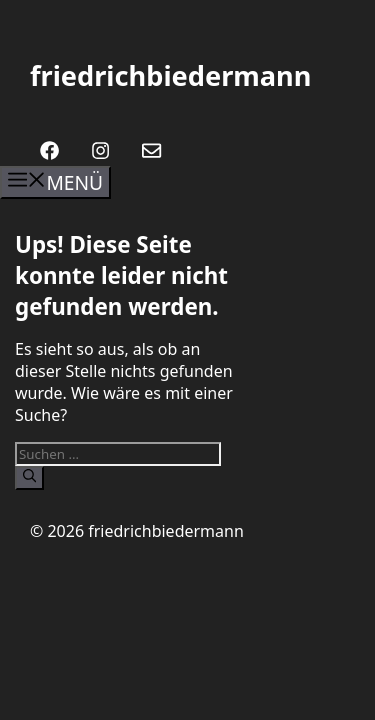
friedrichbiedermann (170, 75)
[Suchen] (29, 478)
